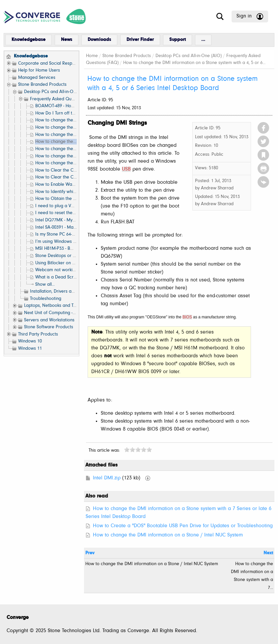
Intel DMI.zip (107, 478)
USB (126, 169)
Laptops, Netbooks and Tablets (55, 306)
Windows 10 (30, 341)
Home (92, 56)
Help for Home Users (39, 70)
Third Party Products (38, 334)
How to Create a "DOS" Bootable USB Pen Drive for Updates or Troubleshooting (183, 526)
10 (149, 450)
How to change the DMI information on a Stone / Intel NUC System (168, 535)
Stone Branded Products (42, 85)
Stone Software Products (49, 327)
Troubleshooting (46, 299)
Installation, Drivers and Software (63, 291)
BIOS (187, 317)
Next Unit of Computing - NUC (54, 313)
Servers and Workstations (49, 320)
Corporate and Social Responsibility (54, 64)
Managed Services (37, 78)
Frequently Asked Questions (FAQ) (64, 99)
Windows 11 (30, 349)
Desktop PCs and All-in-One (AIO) (57, 92)
